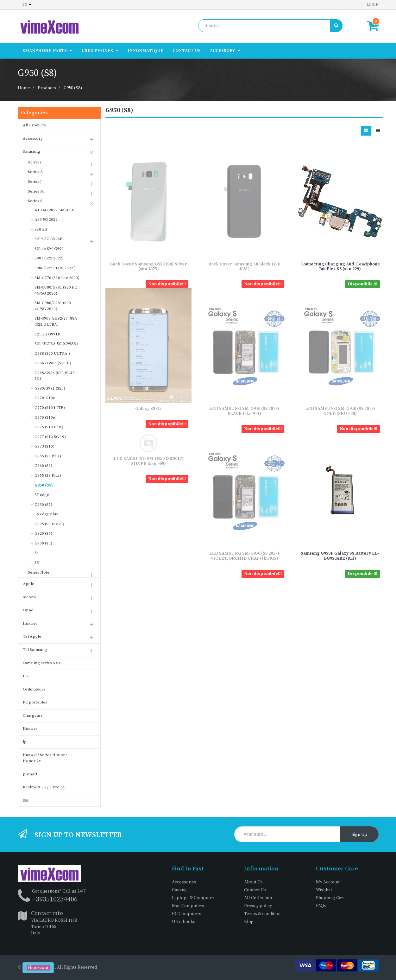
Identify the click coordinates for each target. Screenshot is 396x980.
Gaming (179, 890)
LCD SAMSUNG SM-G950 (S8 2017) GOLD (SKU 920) (340, 411)
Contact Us (255, 890)
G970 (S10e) (46, 417)
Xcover (35, 162)
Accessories (184, 882)
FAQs (321, 906)
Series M (36, 191)
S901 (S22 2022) (49, 258)
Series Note (39, 572)
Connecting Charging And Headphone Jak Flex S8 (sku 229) (340, 267)
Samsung (31, 151)
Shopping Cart (330, 898)
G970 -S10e (45, 398)
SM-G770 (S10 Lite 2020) (57, 278)
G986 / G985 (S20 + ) (53, 363)
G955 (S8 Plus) (48, 475)
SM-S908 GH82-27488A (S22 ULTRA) (56, 321)
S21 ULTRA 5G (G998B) (56, 344)
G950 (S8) (73, 88)
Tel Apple (32, 636)
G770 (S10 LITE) (50, 408)
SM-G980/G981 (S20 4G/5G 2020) (53, 306)
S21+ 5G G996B (49, 239)
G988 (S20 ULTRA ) (52, 353)
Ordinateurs (34, 689)
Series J (35, 181)
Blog (249, 922)
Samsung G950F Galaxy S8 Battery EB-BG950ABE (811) (340, 556)
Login (373, 5)
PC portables (35, 702)
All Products (34, 125)
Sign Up (359, 835)
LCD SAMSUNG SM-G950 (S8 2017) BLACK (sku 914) (244, 411)
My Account (328, 882)
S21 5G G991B (47, 334)
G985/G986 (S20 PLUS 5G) (55, 376)
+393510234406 (55, 899)
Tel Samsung (35, 650)
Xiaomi (29, 597)
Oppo (28, 610)
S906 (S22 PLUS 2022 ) (55, 268)
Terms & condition (262, 914)
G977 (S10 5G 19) (50, 437)
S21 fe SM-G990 (49, 249)
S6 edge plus (46, 514)
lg (25, 742)
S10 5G (41, 229)
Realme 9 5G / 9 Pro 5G (44, 787)
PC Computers (187, 914)
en (27, 5)
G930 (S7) (43, 505)
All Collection (258, 898)
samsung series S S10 (43, 663)
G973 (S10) (44, 446)
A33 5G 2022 (46, 220)
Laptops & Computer (193, 898)
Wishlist (324, 890)
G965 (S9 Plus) (48, 456)
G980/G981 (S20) (50, 388)
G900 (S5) (43, 543)
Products (47, 88)
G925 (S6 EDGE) (49, 524)
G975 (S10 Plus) (49, 427)
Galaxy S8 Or (148, 409)
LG (25, 676)
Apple (28, 584)
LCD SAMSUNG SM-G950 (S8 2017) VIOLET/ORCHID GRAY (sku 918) (244, 556)
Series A (35, 172)
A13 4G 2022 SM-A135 (55, 210)
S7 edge (42, 495)
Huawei (30, 623)
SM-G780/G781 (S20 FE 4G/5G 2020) (56, 290)
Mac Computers (188, 906)
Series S (35, 201)
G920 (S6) (43, 533)
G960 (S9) (43, 466)
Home (24, 88)
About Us (253, 882)
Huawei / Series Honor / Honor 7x (45, 758)
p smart (30, 774)
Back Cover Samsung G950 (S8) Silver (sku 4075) (148, 267)
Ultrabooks (184, 922)
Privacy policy (258, 906)
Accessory (33, 138)
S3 (37, 563)
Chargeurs (33, 716)
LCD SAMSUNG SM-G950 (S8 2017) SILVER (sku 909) (149, 461)
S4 (37, 553)
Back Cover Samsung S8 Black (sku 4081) (244, 267)
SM (26, 800)
